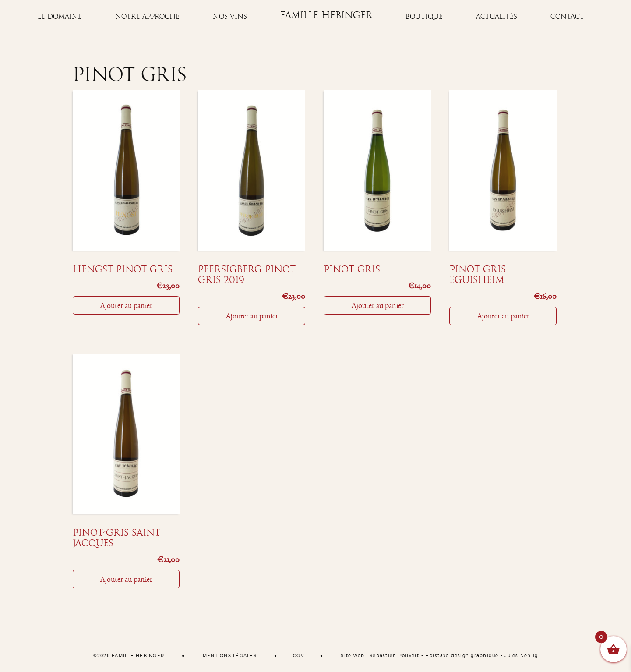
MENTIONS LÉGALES (230, 656)
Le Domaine (60, 17)
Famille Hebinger (326, 16)
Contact (567, 17)
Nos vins (230, 17)
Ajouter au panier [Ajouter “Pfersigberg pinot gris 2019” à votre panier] (252, 316)
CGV (299, 656)
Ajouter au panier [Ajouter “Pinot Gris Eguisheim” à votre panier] (503, 316)
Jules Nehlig (521, 656)
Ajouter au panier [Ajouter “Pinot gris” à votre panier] (377, 305)
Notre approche (147, 17)
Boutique (424, 17)
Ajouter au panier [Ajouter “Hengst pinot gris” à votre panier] (126, 305)
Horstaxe (437, 656)
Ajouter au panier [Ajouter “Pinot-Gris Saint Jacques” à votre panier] (126, 579)
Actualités (497, 17)
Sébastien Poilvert (395, 656)
